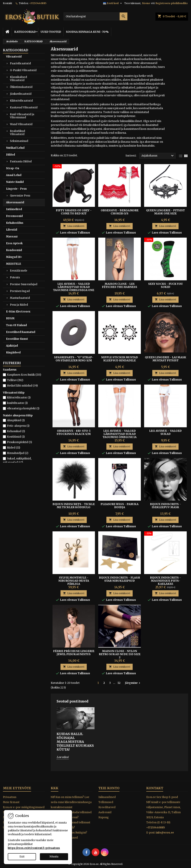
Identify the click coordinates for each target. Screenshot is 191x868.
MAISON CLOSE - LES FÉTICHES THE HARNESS (120, 285)
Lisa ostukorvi (74, 226)
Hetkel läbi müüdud (22, 386)
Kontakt (7, 3)
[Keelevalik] (113, 3)
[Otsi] (95, 16)
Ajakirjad (12, 346)
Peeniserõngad (20, 291)
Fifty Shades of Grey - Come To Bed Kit (74, 212)
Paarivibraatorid (20, 63)
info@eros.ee (165, 833)
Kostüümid (16, 437)
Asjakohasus (158, 156)
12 (119, 683)
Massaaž (12, 237)
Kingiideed (13, 353)
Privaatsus (10, 797)
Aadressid (105, 812)
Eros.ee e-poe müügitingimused (24, 807)
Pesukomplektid (19, 442)
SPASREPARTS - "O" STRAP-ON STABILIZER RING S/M (74, 359)
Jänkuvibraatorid (21, 94)
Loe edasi (63, 757)
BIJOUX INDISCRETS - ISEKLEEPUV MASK (165, 506)
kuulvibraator (17, 403)
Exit (22, 857)
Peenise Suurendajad (24, 284)
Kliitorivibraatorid (21, 101)
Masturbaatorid (20, 298)
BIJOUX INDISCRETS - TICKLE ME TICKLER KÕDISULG (74, 506)
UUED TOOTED (51, 32)
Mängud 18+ (14, 257)
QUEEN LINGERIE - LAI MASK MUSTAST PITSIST (166, 359)
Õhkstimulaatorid (21, 87)
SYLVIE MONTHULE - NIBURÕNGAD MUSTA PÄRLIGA (74, 581)
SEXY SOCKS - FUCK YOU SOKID (166, 285)
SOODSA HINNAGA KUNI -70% (87, 32)
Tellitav (15, 380)
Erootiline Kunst (17, 339)
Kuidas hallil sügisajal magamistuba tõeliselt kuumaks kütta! (75, 742)
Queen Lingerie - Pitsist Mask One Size (165, 212)
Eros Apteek (14, 243)
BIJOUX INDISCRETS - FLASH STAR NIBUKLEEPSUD (120, 579)
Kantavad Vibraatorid (24, 108)
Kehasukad (16, 431)
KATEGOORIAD (25, 32)
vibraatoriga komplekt (23, 408)
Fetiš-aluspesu (18, 426)
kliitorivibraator (19, 398)
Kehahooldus (15, 223)
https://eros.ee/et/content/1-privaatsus (34, 848)
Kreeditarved (107, 807)
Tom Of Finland (16, 325)
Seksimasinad (19, 141)
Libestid (12, 230)
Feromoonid (14, 216)
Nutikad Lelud (15, 148)
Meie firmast (11, 802)
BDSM (10, 318)
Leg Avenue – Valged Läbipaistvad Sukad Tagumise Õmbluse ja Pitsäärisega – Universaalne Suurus (120, 437)
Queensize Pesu (20, 196)
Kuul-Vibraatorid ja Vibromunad (22, 116)
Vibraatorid (14, 57)
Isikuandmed (107, 797)
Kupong (104, 817)
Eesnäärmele (19, 271)
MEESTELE (14, 264)
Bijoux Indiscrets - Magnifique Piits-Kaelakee (165, 581)
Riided (14, 448)
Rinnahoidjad (18, 453)
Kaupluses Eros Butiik (24, 375)
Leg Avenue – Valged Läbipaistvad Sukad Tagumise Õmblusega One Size (74, 288)
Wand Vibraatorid (21, 124)
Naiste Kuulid (15, 182)
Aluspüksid (16, 420)
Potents (15, 277)
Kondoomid (14, 250)
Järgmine (133, 683)
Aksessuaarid (15, 202)
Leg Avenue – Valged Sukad (165, 432)
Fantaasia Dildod (21, 161)
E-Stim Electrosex (18, 312)
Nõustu (54, 857)
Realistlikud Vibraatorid (18, 133)
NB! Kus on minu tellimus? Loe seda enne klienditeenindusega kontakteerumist (71, 802)
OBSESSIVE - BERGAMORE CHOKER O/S (120, 212)
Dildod (11, 155)
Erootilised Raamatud (21, 332)
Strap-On (13, 168)
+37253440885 (38, 3)
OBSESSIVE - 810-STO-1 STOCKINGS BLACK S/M (74, 432)
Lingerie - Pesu (16, 189)
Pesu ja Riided (19, 305)
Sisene (146, 3)
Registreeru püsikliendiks (172, 3)
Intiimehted (14, 209)
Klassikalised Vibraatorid (18, 79)
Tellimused (106, 802)
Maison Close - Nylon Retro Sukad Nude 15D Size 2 (120, 654)
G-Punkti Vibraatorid (23, 70)
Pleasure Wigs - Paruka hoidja (120, 506)
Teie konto (109, 788)
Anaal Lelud (14, 175)
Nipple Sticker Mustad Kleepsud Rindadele (120, 359)
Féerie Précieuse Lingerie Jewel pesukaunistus (74, 653)
